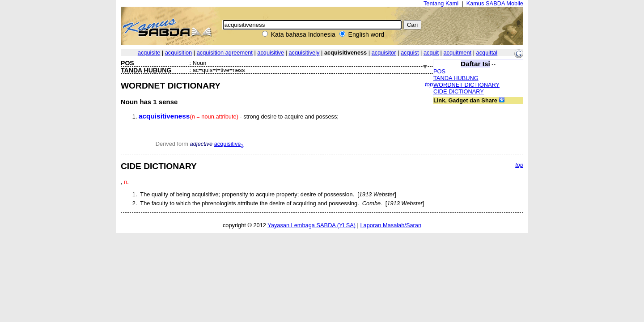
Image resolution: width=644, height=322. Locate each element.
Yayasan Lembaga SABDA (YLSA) (311, 225)
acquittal (487, 53)
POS (439, 71)
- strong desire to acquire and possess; (239, 117)
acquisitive (271, 53)
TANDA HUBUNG (456, 78)
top (429, 84)
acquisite (149, 53)
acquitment (457, 53)
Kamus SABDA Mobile (495, 3)
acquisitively (304, 53)
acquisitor (384, 53)
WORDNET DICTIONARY (466, 85)
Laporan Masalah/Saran (391, 225)
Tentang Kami (441, 3)
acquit (431, 53)
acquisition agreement (225, 53)
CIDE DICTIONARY (459, 91)
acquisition (178, 53)
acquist (410, 53)
